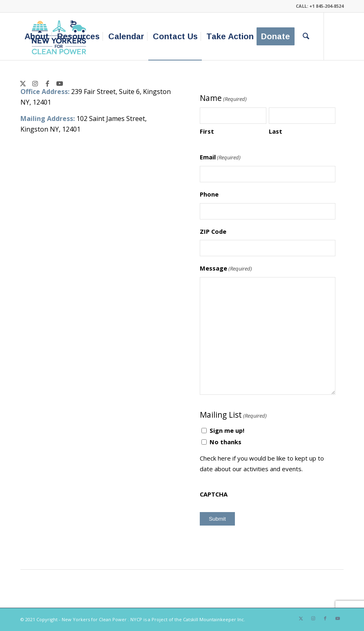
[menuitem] (37, 36)
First (207, 131)
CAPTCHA (214, 494)
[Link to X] (23, 83)
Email (220, 157)
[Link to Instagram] (35, 83)
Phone (209, 194)
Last (276, 131)
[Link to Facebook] (47, 83)
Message (226, 269)
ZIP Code (213, 231)
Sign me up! (227, 430)
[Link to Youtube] (60, 83)
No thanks (226, 442)
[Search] (306, 36)
